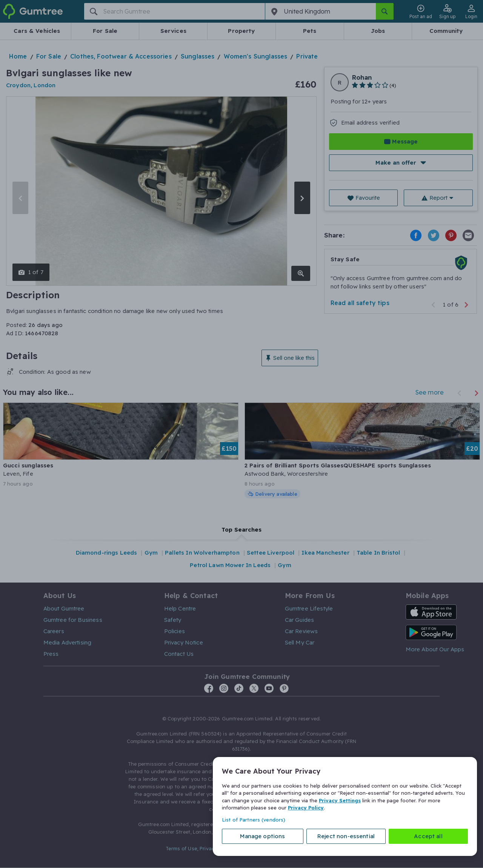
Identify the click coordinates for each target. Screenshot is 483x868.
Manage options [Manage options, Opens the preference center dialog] (262, 836)
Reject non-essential (346, 836)
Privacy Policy (306, 808)
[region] (345, 806)
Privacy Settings (340, 800)
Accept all (428, 836)
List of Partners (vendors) (254, 820)
